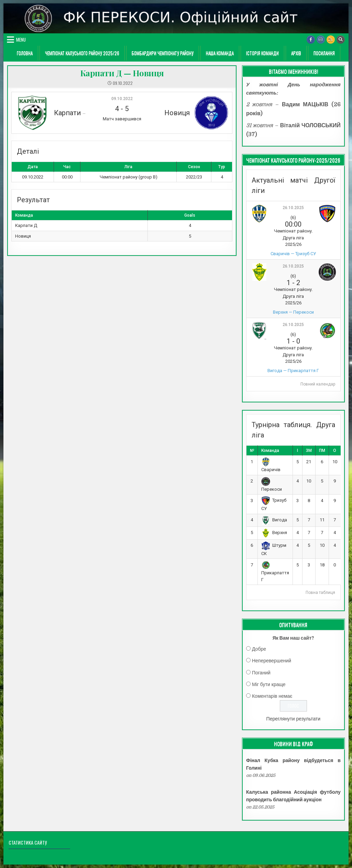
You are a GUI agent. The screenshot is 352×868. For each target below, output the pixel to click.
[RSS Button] (331, 40)
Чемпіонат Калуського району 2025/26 (82, 53)
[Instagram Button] (321, 40)
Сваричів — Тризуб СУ (293, 254)
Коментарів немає (272, 696)
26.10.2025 (293, 208)
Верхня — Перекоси (293, 312)
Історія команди (262, 53)
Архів (296, 53)
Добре (259, 649)
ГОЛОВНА (25, 53)
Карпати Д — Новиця (122, 73)
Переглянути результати (294, 719)
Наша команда (220, 53)
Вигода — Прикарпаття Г (293, 371)
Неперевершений (272, 661)
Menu (21, 40)
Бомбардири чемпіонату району (163, 53)
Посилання (324, 53)
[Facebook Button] (311, 40)
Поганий (261, 673)
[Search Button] (341, 40)
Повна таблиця (320, 593)
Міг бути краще (269, 684)
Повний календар (318, 384)
